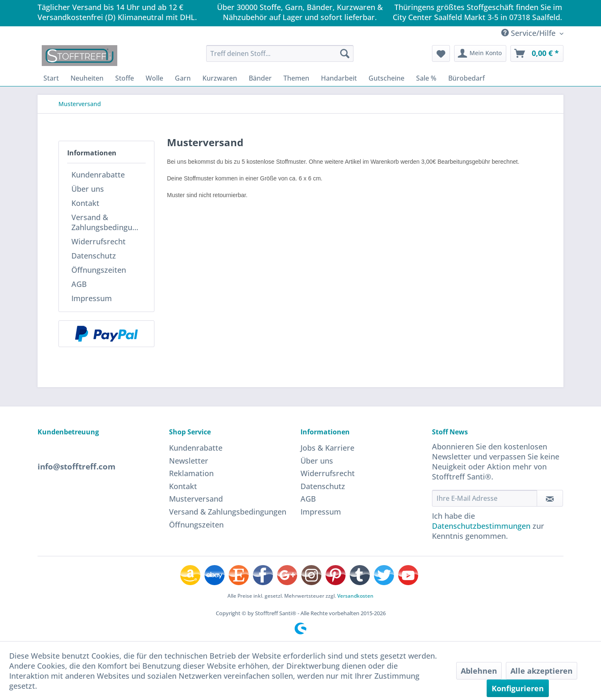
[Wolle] (154, 78)
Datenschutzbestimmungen (481, 526)
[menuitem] (280, 53)
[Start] (51, 78)
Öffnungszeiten (99, 270)
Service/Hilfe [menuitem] (529, 33)
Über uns (88, 189)
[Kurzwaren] (220, 78)
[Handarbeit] (339, 78)
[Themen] (296, 78)
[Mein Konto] (480, 53)
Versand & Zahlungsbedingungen (109, 222)
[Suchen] (345, 53)
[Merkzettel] (441, 53)
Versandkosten (355, 596)
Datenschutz (94, 256)
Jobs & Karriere (327, 448)
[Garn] (183, 78)
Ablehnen (479, 671)
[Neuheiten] (87, 78)
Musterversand (196, 499)
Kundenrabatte (98, 175)
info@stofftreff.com (77, 467)
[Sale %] (426, 78)
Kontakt (85, 203)
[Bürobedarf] (467, 78)
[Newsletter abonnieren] (550, 498)
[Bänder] (260, 78)
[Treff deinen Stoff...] (280, 53)
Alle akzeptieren (542, 671)
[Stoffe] (125, 78)
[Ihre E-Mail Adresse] (485, 498)
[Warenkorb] (537, 53)
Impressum (92, 298)
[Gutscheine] (386, 78)
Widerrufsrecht (98, 241)
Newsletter (189, 461)
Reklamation (191, 473)
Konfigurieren (518, 688)
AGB (79, 284)
